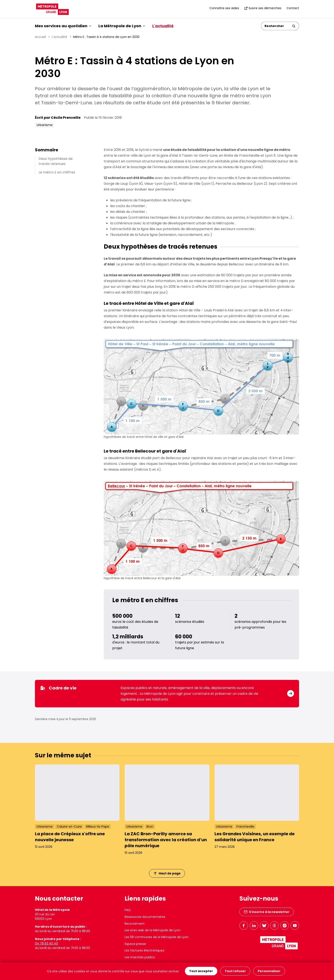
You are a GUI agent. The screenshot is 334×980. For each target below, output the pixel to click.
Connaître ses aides (224, 8)
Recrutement (135, 924)
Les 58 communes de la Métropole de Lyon (157, 937)
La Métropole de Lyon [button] (122, 26)
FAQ (128, 910)
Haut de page (167, 873)
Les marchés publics (140, 957)
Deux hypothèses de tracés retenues (56, 161)
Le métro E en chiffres (57, 172)
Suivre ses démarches (263, 8)
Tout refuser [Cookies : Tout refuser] (235, 971)
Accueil (40, 37)
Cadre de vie (58, 688)
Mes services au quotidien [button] (63, 26)
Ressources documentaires (145, 917)
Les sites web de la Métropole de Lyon (153, 930)
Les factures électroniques (144, 950)
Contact (293, 8)
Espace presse (135, 944)
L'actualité (163, 26)
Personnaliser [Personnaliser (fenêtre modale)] (269, 971)
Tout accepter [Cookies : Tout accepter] (201, 971)
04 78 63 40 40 (46, 943)
